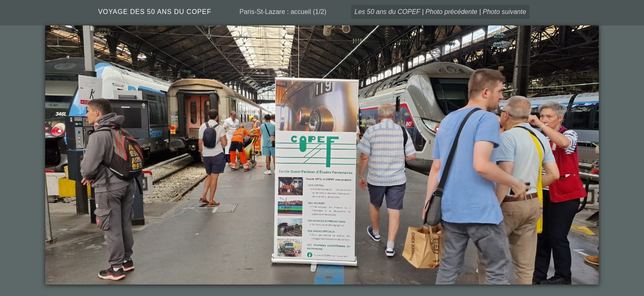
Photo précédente (451, 12)
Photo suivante (504, 12)
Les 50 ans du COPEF (387, 12)
